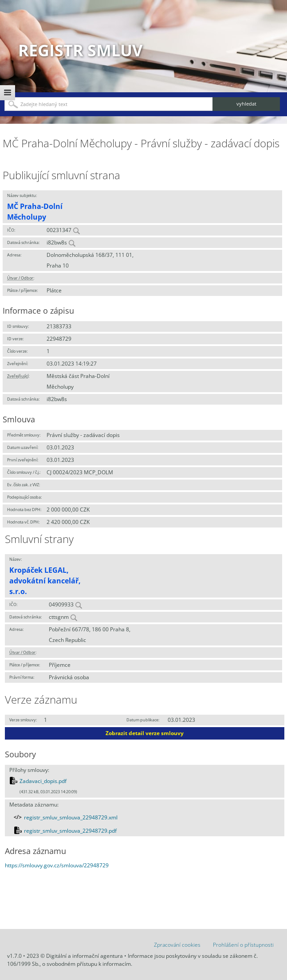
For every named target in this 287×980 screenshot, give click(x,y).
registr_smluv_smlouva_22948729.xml (71, 817)
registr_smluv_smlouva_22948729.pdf (70, 831)
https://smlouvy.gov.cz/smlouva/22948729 (57, 865)
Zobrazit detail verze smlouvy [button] (145, 733)
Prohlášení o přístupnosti (243, 945)
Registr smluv (80, 50)
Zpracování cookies (177, 945)
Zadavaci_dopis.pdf (43, 781)
